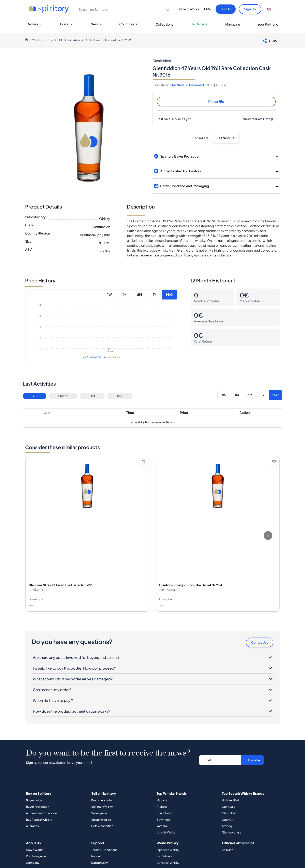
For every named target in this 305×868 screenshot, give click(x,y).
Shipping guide (101, 819)
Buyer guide (34, 800)
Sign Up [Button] (250, 9)
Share (270, 41)
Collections (164, 24)
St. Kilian (227, 850)
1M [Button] (125, 295)
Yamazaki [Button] (163, 826)
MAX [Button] (170, 295)
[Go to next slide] (268, 536)
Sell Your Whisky (102, 806)
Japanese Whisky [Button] (168, 850)
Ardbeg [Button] (162, 806)
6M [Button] (140, 295)
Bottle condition (102, 826)
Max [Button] (276, 395)
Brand (67, 24)
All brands (32, 826)
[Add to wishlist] (144, 462)
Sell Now (199, 24)
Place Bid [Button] (216, 101)
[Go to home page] (49, 9)
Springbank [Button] (164, 813)
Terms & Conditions (104, 850)
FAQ (207, 9)
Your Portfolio (268, 24)
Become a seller (102, 800)
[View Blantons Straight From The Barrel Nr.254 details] (218, 534)
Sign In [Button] (226, 9)
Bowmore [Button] (163, 819)
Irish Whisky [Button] (164, 856)
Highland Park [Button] (231, 800)
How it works (35, 850)
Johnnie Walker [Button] (166, 832)
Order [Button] (63, 396)
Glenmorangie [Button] (232, 832)
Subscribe (252, 760)
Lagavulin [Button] (228, 819)
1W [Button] (110, 295)
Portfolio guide (36, 856)
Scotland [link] (50, 40)
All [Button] (34, 396)
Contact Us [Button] (260, 642)
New (96, 24)
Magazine (233, 24)
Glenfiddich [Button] (230, 813)
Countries (129, 24)
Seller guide (99, 813)
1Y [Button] (155, 295)
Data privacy (100, 863)
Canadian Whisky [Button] (168, 863)
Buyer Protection (38, 806)
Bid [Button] (92, 396)
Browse (35, 24)
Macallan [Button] (162, 800)
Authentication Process (42, 813)
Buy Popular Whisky (39, 819)
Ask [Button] (120, 396)
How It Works (189, 9)
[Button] (259, 119)
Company (33, 863)
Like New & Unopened (187, 85)
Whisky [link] (37, 40)
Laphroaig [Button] (229, 806)
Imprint (96, 856)
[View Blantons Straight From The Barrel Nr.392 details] (87, 534)
